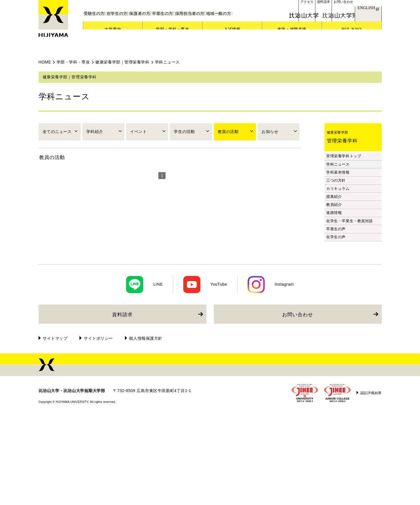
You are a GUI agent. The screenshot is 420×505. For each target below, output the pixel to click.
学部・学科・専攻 (73, 62)
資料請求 (122, 401)
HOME (45, 62)
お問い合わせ (298, 401)
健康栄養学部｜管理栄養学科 (122, 62)
